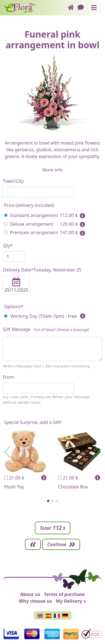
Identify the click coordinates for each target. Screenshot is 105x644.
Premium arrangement (31, 232)
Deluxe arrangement (29, 224)
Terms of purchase (64, 594)
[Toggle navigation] (94, 8)
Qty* (8, 246)
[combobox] (39, 192)
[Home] (73, 8)
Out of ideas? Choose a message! (61, 330)
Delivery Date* (42, 270)
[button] (48, 501)
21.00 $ (14, 478)
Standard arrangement (31, 215)
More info (53, 170)
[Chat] (82, 8)
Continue (57, 544)
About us (30, 594)
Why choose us (36, 601)
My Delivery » (71, 601)
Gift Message (46, 330)
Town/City (13, 181)
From (8, 377)
